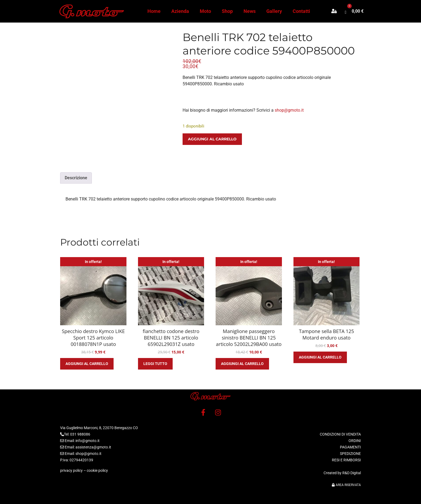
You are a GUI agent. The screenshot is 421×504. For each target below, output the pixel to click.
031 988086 (80, 434)
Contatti (301, 11)
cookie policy (97, 470)
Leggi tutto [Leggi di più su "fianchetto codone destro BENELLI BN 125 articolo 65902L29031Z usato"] (155, 364)
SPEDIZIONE (350, 454)
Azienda (180, 11)
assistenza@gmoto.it (93, 447)
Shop (227, 11)
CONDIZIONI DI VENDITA (340, 434)
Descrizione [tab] (76, 178)
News (250, 11)
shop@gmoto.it (289, 110)
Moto (205, 11)
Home (154, 11)
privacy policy (71, 470)
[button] (337, 11)
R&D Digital (352, 473)
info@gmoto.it (88, 441)
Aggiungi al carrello (212, 139)
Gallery (274, 11)
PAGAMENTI (350, 447)
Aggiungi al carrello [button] (87, 364)
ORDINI (355, 441)
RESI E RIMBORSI (346, 460)
